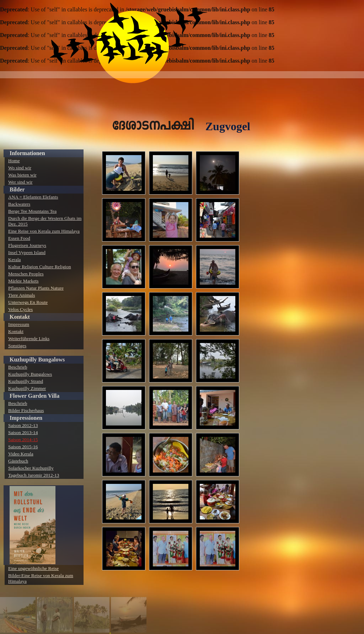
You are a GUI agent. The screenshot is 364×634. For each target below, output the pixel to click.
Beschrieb (18, 367)
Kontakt (20, 317)
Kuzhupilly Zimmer (27, 388)
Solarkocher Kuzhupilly (31, 468)
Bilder (17, 189)
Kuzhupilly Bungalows (37, 360)
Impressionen (26, 418)
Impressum (19, 324)
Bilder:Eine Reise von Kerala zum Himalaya (41, 578)
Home (14, 161)
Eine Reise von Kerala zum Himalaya (44, 231)
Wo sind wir (20, 168)
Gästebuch (18, 461)
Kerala (15, 260)
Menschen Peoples (26, 274)
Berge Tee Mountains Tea (32, 211)
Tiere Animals (22, 295)
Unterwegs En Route (28, 302)
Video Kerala (21, 454)
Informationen (27, 153)
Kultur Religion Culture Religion (40, 267)
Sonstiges (17, 346)
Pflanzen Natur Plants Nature (36, 288)
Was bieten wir (22, 175)
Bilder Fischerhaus (26, 410)
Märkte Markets (23, 281)
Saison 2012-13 (23, 425)
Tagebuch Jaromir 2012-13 (34, 475)
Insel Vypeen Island (27, 252)
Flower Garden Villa (34, 396)
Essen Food (19, 238)
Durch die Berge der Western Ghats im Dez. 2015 (45, 221)
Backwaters (19, 204)
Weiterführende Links (29, 339)
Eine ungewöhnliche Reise (33, 568)
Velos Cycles (20, 309)
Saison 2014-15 (23, 440)
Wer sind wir (20, 182)
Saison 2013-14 (23, 432)
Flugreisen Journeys (27, 245)
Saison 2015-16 (23, 447)
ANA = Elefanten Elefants (33, 197)
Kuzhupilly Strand (26, 381)
